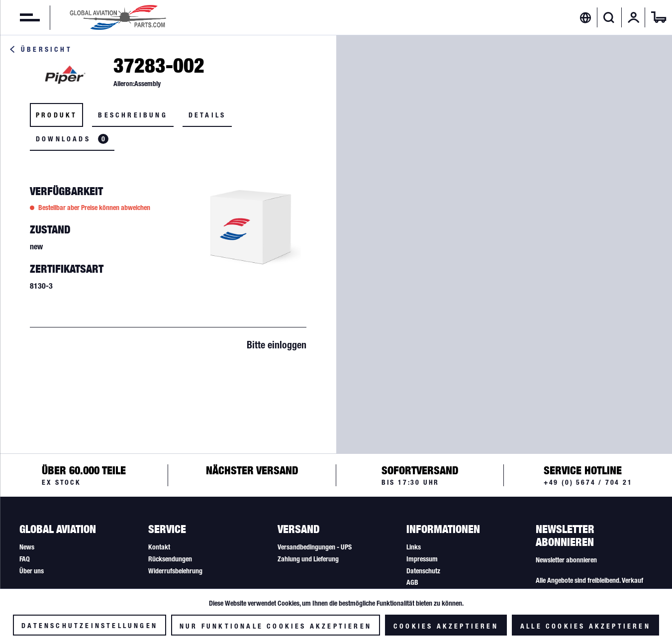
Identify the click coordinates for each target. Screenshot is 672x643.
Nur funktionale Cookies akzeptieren (276, 626)
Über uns (32, 571)
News (27, 547)
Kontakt (159, 547)
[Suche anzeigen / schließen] (609, 17)
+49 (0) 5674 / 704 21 (588, 482)
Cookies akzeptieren (446, 626)
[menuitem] (20, 17)
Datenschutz (423, 571)
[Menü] (20, 17)
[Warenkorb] (659, 17)
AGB (412, 582)
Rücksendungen (170, 559)
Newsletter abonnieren (566, 560)
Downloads (72, 139)
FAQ (25, 559)
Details (207, 115)
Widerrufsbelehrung (175, 571)
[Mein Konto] (634, 17)
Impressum (422, 559)
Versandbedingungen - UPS (315, 547)
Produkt (56, 115)
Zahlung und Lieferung (308, 559)
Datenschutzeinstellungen (90, 626)
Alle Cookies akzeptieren (585, 626)
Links (414, 547)
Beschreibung (133, 115)
